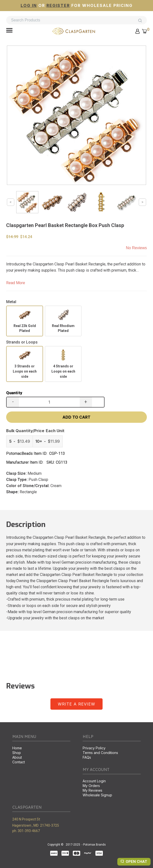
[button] (9, 31)
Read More (16, 283)
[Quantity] (49, 402)
